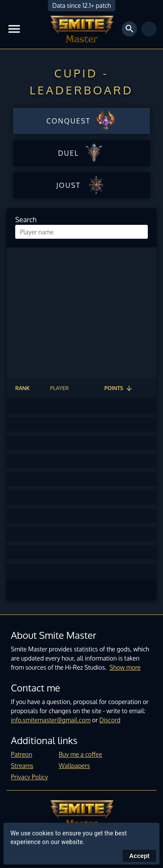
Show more (125, 667)
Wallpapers (74, 766)
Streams (22, 766)
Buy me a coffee (80, 754)
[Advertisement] (81, 313)
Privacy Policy (29, 777)
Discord (110, 720)
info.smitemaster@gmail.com (51, 720)
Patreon (22, 754)
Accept (139, 856)
